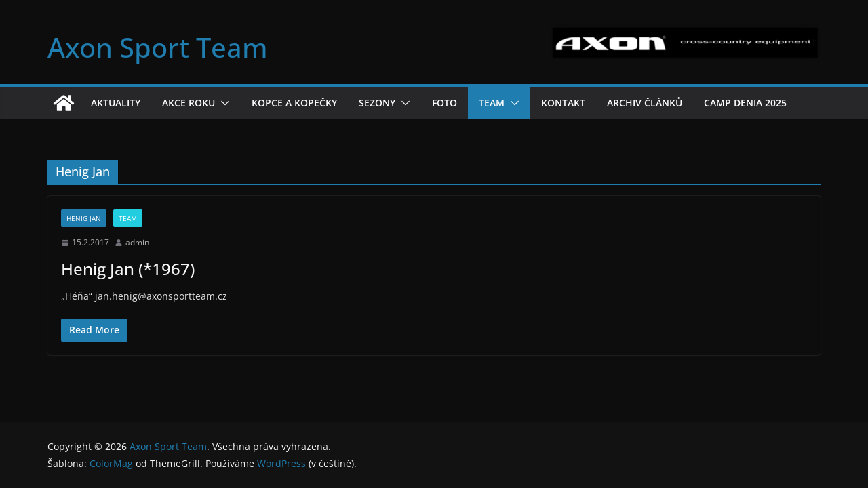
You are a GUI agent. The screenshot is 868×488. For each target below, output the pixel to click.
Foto (445, 103)
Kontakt (563, 103)
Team (492, 103)
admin (137, 242)
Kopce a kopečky (294, 103)
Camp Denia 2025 (745, 103)
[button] (222, 103)
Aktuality (116, 103)
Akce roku (189, 103)
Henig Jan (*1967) (128, 269)
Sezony (377, 103)
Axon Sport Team (158, 47)
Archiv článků (645, 103)
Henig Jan (84, 218)
